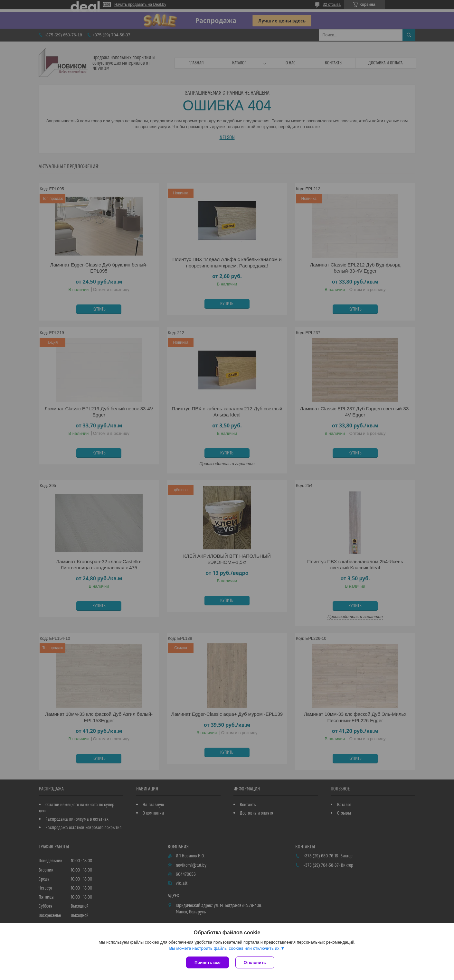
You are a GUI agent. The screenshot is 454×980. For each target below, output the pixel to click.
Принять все (208, 962)
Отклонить (255, 962)
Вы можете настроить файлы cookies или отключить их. (225, 948)
